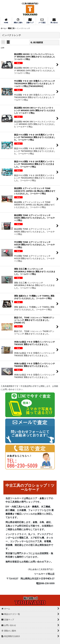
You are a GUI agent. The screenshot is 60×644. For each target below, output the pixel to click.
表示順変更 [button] (37, 42)
